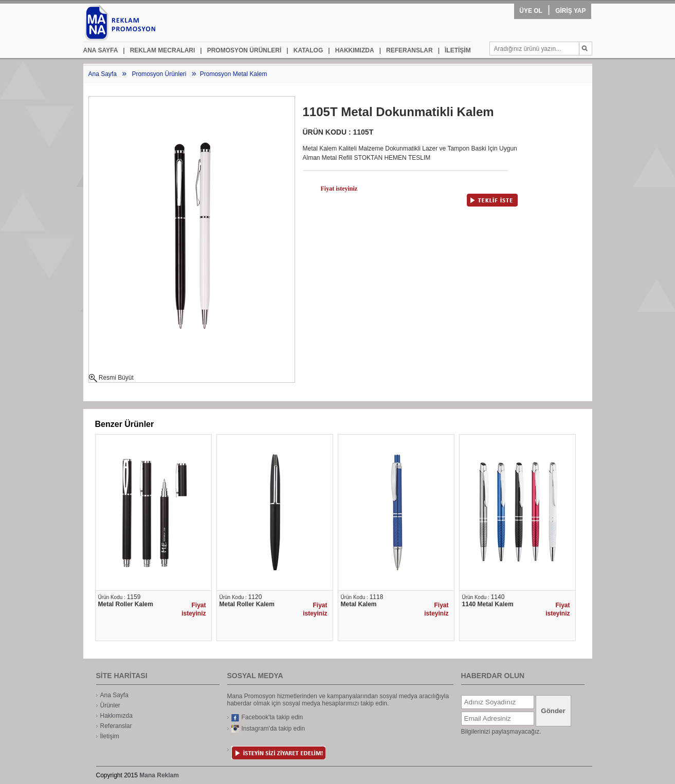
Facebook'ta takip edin (267, 717)
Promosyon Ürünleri (159, 74)
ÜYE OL (531, 11)
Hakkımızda (116, 716)
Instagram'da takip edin (268, 729)
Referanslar (116, 726)
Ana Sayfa (103, 74)
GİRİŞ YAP (570, 11)
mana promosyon (140, 23)
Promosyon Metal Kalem (234, 74)
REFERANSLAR (406, 50)
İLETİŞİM (454, 50)
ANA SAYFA (101, 50)
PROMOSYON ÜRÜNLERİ (241, 50)
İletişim (110, 736)
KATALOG (305, 50)
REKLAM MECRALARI (159, 50)
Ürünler (110, 705)
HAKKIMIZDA (351, 50)
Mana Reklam (159, 775)
